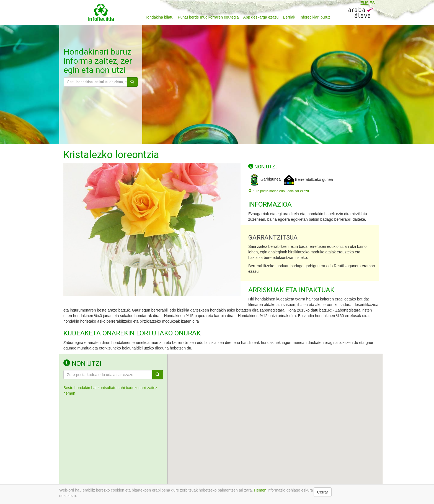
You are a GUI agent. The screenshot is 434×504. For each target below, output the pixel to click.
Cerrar (323, 492)
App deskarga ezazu (261, 17)
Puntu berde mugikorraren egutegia (208, 17)
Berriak (289, 17)
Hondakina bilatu (159, 17)
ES (372, 3)
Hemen (260, 490)
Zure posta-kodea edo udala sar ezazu (279, 191)
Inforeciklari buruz (315, 17)
